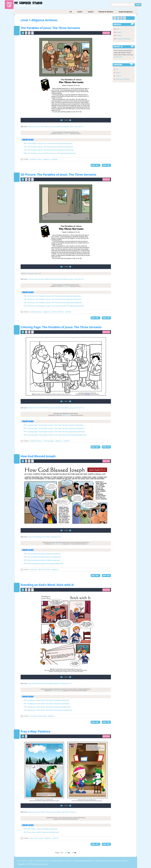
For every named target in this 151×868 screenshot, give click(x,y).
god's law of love (45, 569)
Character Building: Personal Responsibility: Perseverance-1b (50, 683)
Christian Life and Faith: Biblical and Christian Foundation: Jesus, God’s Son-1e (56, 127)
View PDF (106, 33)
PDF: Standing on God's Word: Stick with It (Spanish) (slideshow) (47, 704)
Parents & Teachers (106, 12)
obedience (33, 569)
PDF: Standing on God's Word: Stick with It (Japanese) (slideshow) (47, 707)
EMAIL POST (95, 165)
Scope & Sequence (126, 12)
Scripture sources (102, 861)
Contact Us (125, 861)
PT (32, 33)
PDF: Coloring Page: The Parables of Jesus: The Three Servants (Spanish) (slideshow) (54, 428)
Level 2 (91, 12)
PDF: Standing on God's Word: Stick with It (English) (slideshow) (46, 700)
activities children (57, 312)
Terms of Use (115, 861)
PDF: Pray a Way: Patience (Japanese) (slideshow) (41, 832)
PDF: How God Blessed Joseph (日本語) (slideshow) (42, 560)
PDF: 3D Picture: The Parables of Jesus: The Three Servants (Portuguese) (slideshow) (54, 306)
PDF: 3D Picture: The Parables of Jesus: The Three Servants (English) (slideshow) (52, 296)
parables (54, 159)
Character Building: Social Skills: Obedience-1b (44, 537)
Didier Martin (66, 134)
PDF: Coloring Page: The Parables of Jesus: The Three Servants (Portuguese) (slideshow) (55, 435)
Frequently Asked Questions (84, 861)
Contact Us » (118, 57)
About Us (69, 861)
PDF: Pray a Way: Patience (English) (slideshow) (40, 829)
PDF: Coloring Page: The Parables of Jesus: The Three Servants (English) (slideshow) (54, 425)
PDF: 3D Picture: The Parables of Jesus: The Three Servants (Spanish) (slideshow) (52, 299)
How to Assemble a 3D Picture (32, 274)
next (68, 853)
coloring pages (49, 441)
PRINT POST (106, 165)
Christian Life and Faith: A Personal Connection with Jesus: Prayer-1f (52, 812)
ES (29, 33)
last (74, 853)
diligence (47, 159)
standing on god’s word (38, 716)
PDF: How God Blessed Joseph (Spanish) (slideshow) (42, 557)
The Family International (40, 864)
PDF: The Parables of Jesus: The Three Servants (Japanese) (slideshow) (49, 150)
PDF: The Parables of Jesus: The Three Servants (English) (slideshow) (48, 143)
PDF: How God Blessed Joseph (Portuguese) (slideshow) (44, 564)
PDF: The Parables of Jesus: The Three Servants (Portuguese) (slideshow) (50, 153)
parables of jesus (36, 159)
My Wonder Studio (57, 544)
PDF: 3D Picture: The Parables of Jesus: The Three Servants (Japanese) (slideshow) (53, 303)
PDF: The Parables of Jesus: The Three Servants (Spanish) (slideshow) (48, 147)
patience (56, 838)
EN (23, 33)
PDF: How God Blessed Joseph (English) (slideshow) (42, 554)
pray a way (34, 838)
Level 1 (80, 12)
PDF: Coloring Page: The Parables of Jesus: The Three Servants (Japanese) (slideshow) (54, 432)
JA (26, 33)
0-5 (71, 12)
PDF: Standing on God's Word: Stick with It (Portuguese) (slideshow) (48, 710)
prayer (41, 838)
